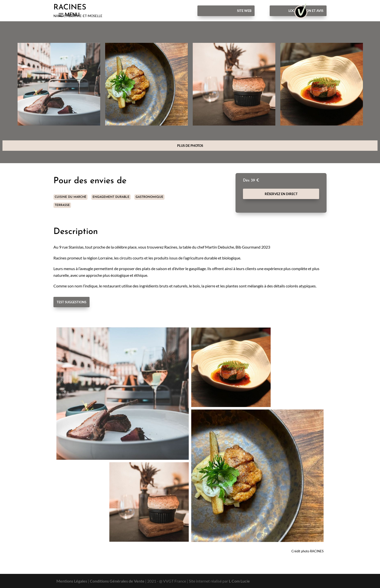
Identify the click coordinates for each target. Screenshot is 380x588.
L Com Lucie (239, 581)
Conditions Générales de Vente (117, 581)
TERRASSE (62, 205)
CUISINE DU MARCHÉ (71, 197)
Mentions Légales (72, 581)
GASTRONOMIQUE (149, 197)
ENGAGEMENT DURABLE (111, 197)
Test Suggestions (71, 302)
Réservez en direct (281, 194)
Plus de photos (190, 146)
